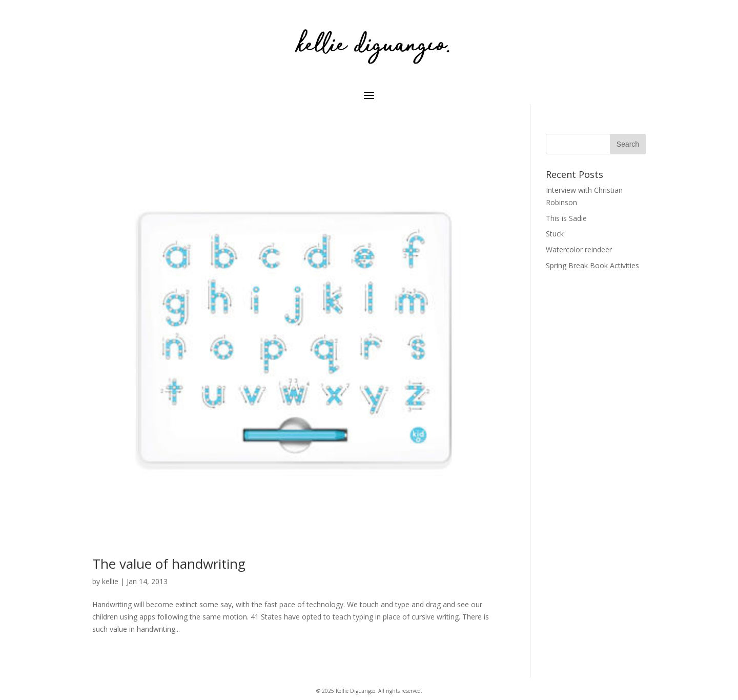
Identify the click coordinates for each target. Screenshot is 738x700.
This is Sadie (566, 218)
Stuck (555, 234)
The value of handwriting (169, 564)
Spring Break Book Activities (592, 265)
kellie (110, 581)
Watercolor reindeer (579, 249)
